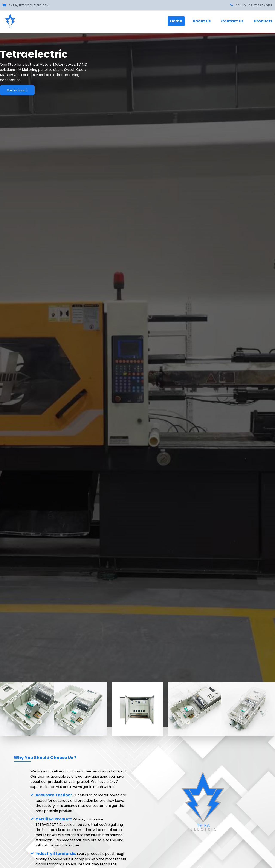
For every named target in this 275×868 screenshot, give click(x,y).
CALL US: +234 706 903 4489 (254, 5)
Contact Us (232, 21)
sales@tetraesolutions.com (29, 5)
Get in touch (17, 90)
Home (176, 21)
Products (263, 21)
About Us (202, 21)
